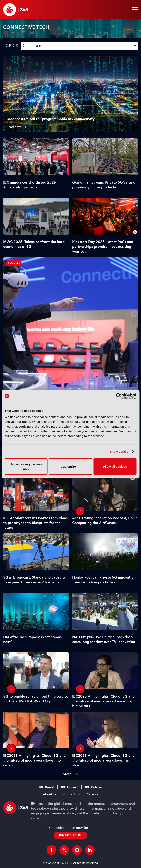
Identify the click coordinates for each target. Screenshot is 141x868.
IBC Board (47, 787)
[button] (134, 10)
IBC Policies (94, 787)
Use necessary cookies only (26, 467)
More (67, 774)
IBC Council (70, 787)
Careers (92, 794)
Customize (71, 467)
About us (50, 794)
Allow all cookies (115, 467)
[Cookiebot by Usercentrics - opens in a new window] (119, 396)
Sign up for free (70, 835)
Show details (119, 451)
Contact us (72, 794)
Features (14, 263)
